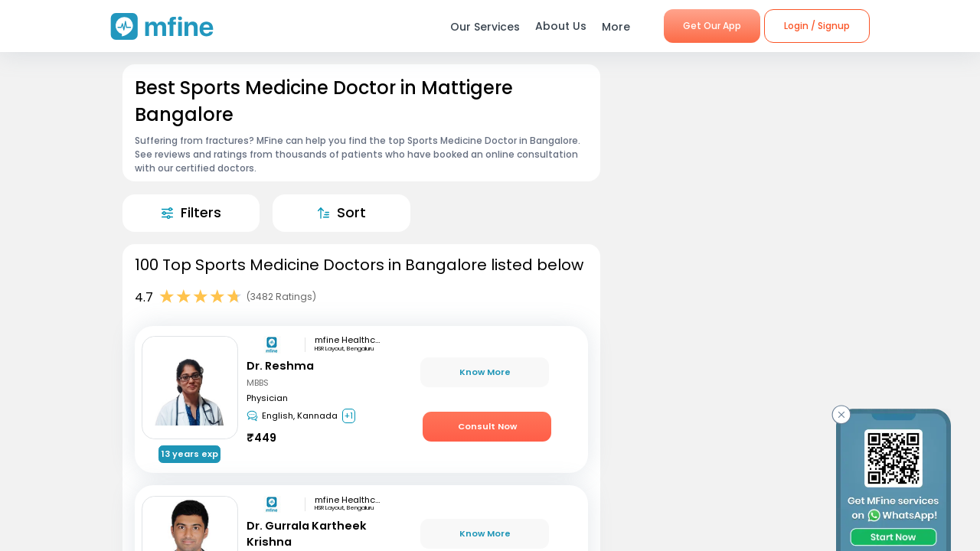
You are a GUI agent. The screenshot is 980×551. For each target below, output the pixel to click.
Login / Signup (817, 26)
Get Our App (712, 26)
